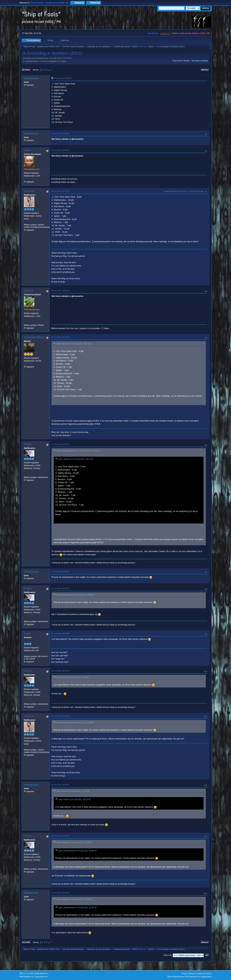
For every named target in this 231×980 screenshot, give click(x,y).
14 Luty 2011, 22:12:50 (60, 634)
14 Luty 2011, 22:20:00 (60, 836)
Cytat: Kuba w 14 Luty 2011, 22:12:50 (72, 677)
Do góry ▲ (208, 973)
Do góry (26, 942)
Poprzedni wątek (181, 61)
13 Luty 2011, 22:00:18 (62, 78)
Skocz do (168, 955)
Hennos (29, 291)
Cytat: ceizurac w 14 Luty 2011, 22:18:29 (74, 842)
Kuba (27, 634)
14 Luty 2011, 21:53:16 (60, 337)
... (49, 70)
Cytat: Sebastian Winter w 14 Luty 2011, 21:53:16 (77, 451)
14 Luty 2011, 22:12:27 (60, 588)
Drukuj (205, 70)
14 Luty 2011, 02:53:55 (60, 150)
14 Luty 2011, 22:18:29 (60, 716)
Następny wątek (200, 61)
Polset (28, 444)
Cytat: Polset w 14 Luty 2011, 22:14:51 (73, 791)
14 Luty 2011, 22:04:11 (60, 444)
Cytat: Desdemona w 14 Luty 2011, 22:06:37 (75, 595)
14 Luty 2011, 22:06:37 (60, 572)
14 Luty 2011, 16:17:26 (60, 191)
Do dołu (26, 70)
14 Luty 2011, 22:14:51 (60, 671)
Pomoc (185, 973)
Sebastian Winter (34, 337)
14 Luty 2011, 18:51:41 (60, 291)
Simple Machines (41, 973)
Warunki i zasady (195, 973)
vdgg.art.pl (165, 33)
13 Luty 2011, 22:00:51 (60, 133)
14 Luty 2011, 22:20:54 (60, 893)
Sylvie (151, 47)
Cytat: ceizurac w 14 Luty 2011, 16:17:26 (74, 344)
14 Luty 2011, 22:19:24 (60, 785)
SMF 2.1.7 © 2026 (26, 973)
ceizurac (29, 191)
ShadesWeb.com (41, 977)
